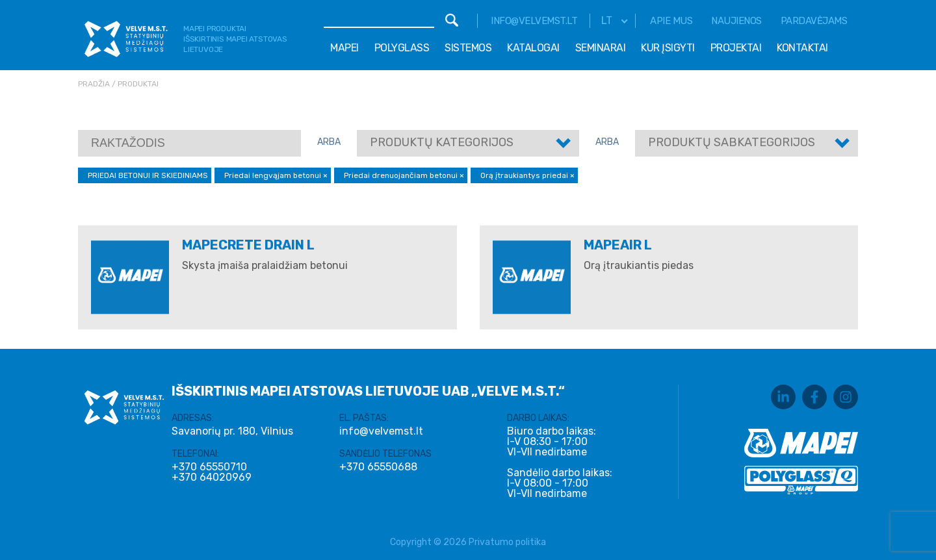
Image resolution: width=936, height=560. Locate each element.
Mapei (344, 48)
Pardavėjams (814, 21)
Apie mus (671, 21)
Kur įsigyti (668, 48)
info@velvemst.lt (534, 21)
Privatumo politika (507, 542)
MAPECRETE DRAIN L (248, 245)
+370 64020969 (212, 477)
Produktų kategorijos (442, 142)
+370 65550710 (209, 467)
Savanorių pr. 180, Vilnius (232, 431)
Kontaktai (802, 48)
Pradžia (94, 84)
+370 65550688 (378, 467)
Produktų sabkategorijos (732, 142)
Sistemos (468, 48)
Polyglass (402, 48)
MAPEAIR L (618, 245)
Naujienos (736, 21)
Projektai (736, 48)
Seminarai (601, 48)
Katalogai (533, 48)
